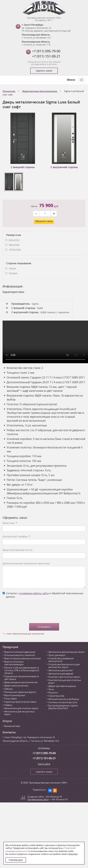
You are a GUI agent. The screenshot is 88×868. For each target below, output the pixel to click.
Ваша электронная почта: (18, 550)
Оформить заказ (44, 221)
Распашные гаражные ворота (20, 692)
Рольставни (11, 698)
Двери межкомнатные (16, 686)
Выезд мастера (12, 726)
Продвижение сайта (38, 799)
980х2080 (14, 245)
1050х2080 (15, 250)
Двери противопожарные (62, 686)
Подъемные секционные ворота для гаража (22, 678)
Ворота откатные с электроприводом (14, 663)
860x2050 (14, 240)
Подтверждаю (16, 860)
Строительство (56, 696)
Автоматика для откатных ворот (21, 708)
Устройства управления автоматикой (61, 660)
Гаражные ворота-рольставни (20, 702)
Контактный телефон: (16, 536)
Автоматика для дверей (61, 674)
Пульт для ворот (57, 655)
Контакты (9, 732)
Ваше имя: (10, 523)
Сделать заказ (44, 71)
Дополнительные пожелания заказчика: (26, 563)
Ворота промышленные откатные (22, 658)
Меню (71, 80)
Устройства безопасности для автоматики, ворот (64, 666)
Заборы (8, 689)
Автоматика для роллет (61, 670)
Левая (12, 268)
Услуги (7, 721)
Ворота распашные (15, 695)
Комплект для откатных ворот (64, 677)
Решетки (53, 693)
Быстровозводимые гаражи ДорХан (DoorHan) (63, 707)
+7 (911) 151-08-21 (46, 56)
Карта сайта (44, 764)
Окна (51, 689)
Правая (13, 273)
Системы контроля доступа (63, 702)
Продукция (10, 647)
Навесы (8, 705)
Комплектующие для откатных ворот (65, 681)
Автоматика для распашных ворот (67, 652)
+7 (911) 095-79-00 (46, 51)
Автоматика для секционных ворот (19, 713)
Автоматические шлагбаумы (64, 699)
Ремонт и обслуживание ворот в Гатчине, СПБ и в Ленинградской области (22, 670)
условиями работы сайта (34, 593)
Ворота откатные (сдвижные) (20, 652)
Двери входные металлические (21, 682)
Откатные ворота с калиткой (19, 655)
